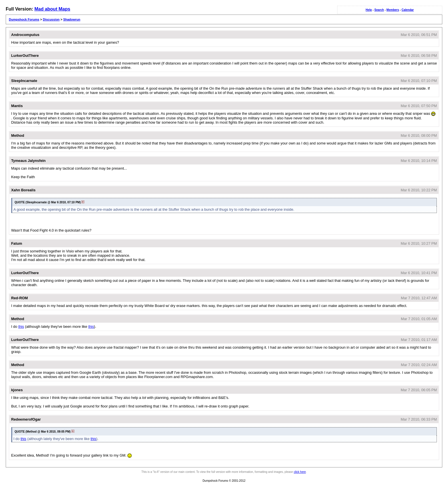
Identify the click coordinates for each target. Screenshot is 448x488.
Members (393, 10)
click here (300, 472)
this (21, 327)
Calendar (408, 10)
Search (379, 10)
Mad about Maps (52, 9)
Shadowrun (72, 19)
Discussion (51, 19)
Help (369, 10)
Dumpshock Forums (24, 19)
